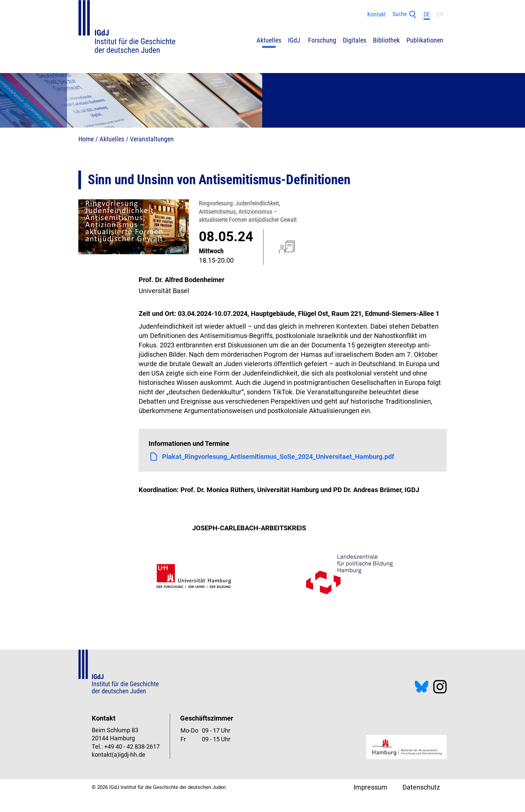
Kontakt (377, 14)
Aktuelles (112, 139)
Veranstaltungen (152, 139)
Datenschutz (421, 787)
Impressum (370, 787)
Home (86, 139)
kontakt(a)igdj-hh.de (119, 755)
